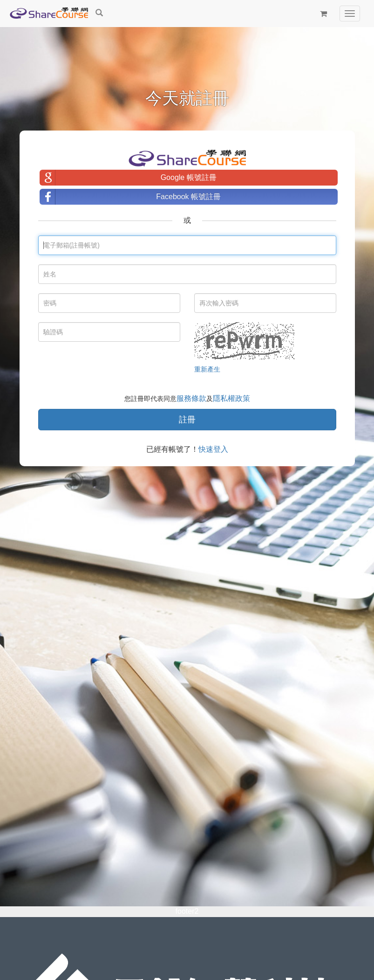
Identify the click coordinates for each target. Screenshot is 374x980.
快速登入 (213, 449)
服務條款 (191, 398)
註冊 (187, 420)
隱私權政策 (231, 398)
